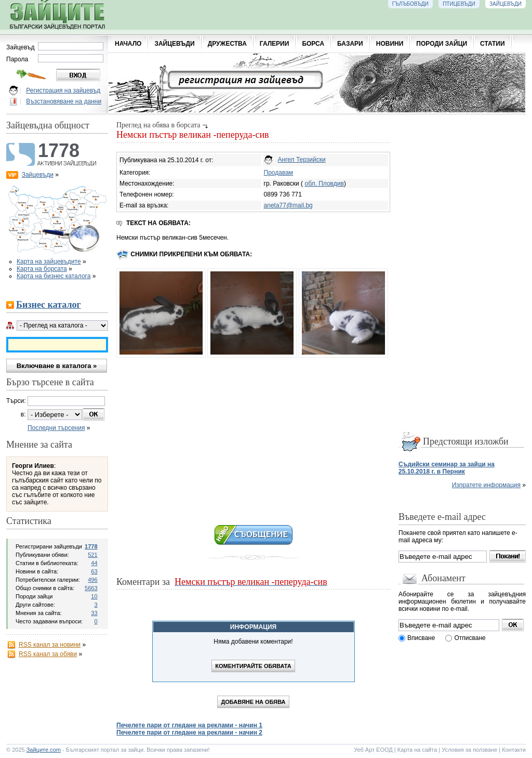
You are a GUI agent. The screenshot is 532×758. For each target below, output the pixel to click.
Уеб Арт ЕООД (373, 750)
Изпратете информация (486, 485)
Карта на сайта (417, 750)
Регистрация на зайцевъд (63, 90)
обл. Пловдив (324, 184)
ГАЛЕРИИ (275, 44)
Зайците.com (44, 750)
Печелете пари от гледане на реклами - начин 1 (189, 725)
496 (92, 580)
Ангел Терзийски (302, 160)
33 (94, 613)
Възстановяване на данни (64, 101)
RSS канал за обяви (48, 654)
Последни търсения (56, 428)
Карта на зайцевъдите (49, 262)
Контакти (514, 750)
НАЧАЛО (128, 44)
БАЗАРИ (350, 44)
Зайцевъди (38, 175)
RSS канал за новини (50, 645)
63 (94, 571)
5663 (91, 588)
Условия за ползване (469, 750)
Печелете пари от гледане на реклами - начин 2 (189, 733)
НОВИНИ (390, 44)
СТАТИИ (493, 44)
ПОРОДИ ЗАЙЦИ (442, 44)
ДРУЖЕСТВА (227, 44)
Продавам (279, 173)
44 (94, 563)
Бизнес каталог (49, 305)
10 (94, 596)
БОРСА (313, 44)
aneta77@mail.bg (288, 205)
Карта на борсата (42, 269)
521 (92, 555)
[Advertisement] (253, 438)
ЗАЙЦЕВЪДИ (174, 44)
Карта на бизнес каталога (54, 276)
